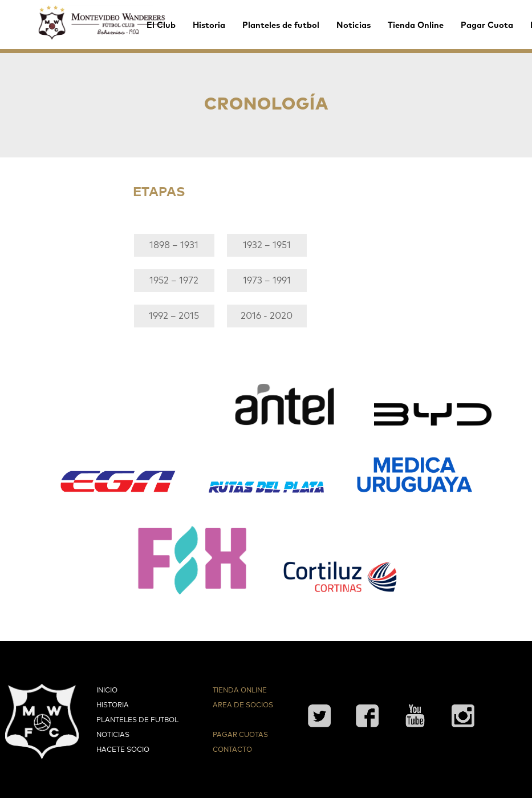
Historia (209, 25)
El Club (161, 25)
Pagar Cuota (487, 25)
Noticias (354, 25)
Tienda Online (416, 25)
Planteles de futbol (281, 25)
